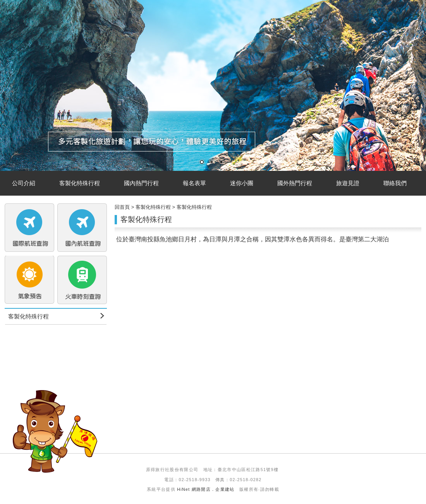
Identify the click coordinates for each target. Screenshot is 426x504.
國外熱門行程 (295, 183)
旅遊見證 (348, 183)
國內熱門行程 (141, 183)
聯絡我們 (395, 183)
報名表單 (194, 183)
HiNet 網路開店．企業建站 (206, 489)
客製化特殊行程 (80, 183)
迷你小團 (242, 183)
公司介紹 (24, 183)
